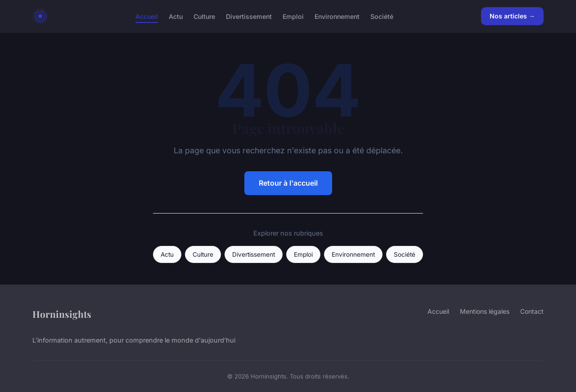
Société (382, 16)
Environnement (337, 16)
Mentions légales (485, 311)
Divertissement (249, 16)
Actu (176, 16)
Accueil (147, 16)
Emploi (293, 16)
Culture (204, 16)
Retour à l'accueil (288, 183)
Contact (532, 311)
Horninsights (62, 314)
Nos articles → (512, 16)
